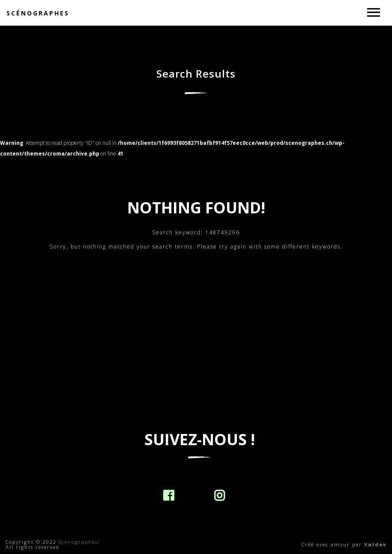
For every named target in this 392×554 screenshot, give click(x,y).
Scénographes (38, 13)
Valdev (375, 544)
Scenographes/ (79, 542)
